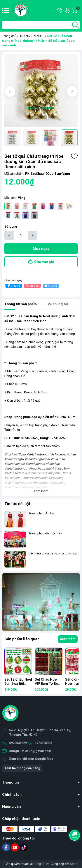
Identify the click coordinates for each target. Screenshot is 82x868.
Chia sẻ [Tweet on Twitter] (50, 286)
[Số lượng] (21, 235)
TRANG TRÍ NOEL (32, 36)
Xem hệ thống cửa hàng (22, 768)
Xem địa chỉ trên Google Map (31, 759)
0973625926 (43, 743)
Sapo (74, 864)
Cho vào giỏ (44, 262)
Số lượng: (11, 227)
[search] (75, 25)
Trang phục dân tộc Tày (45, 533)
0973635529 (18, 743)
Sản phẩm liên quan (22, 639)
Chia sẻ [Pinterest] (32, 286)
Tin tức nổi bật (17, 504)
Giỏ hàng (78, 10)
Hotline (60, 10)
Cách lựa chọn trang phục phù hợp (53, 553)
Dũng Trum (41, 864)
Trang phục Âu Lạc (42, 513)
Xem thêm (68, 639)
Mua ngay (41, 248)
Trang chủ (9, 36)
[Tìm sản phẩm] (41, 25)
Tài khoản (67, 10)
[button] (10, 91)
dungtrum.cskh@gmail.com (30, 751)
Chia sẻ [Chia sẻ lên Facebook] (13, 286)
